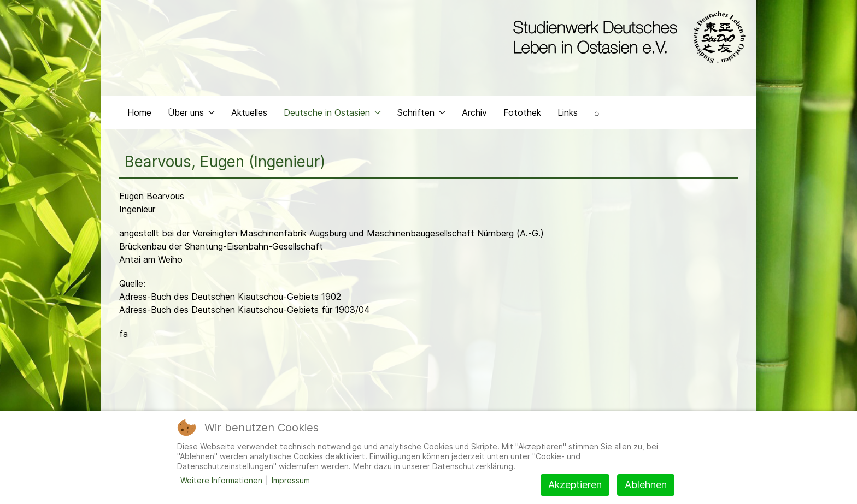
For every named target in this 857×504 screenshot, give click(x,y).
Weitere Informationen (221, 480)
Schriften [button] (421, 112)
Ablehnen (646, 485)
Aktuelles (249, 112)
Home (139, 112)
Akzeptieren (575, 485)
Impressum (291, 480)
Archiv (474, 112)
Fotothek (522, 112)
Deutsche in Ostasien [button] (332, 112)
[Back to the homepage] (627, 37)
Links (568, 112)
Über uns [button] (191, 112)
